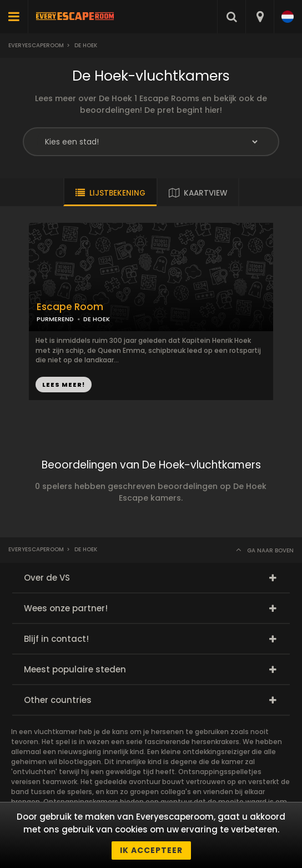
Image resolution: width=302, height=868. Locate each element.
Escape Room (70, 307)
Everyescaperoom (36, 45)
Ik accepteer (151, 850)
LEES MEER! (64, 385)
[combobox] (260, 17)
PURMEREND (55, 319)
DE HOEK (97, 319)
